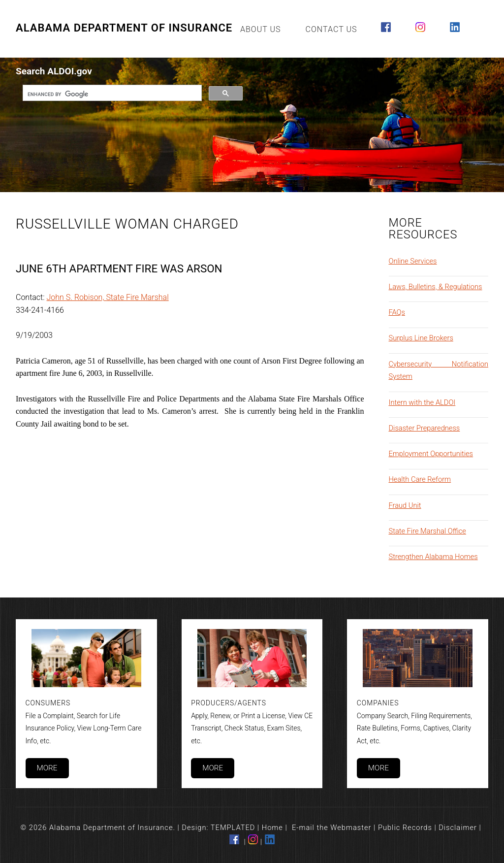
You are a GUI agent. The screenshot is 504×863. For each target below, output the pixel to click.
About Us (261, 29)
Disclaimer (458, 828)
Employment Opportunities (431, 454)
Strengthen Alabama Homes (433, 557)
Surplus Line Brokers (421, 338)
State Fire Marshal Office (427, 531)
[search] (111, 94)
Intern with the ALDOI (422, 402)
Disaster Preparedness (425, 428)
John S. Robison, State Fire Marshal (108, 297)
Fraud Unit (405, 505)
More (47, 768)
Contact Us (331, 29)
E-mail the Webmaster (332, 828)
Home (272, 828)
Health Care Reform (420, 479)
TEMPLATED (233, 828)
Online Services (413, 261)
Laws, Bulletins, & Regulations (436, 287)
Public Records (405, 828)
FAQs (397, 312)
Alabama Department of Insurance (124, 28)
